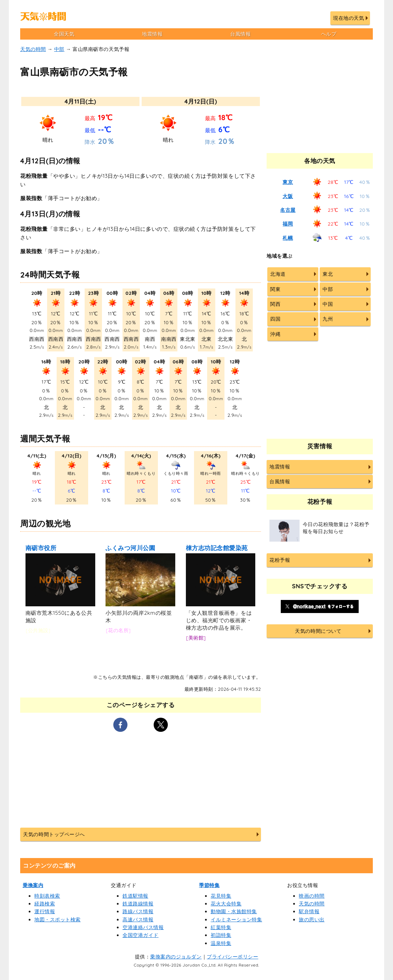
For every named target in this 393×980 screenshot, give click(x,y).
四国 (275, 319)
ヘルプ (329, 34)
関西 (275, 304)
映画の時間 (312, 896)
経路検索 (45, 904)
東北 (328, 274)
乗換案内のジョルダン (176, 957)
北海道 (278, 274)
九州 (328, 319)
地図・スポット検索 (58, 920)
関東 (275, 289)
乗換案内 (33, 885)
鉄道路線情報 (138, 904)
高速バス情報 (138, 920)
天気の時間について (318, 631)
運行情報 (45, 911)
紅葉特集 (221, 927)
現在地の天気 (349, 18)
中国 (328, 304)
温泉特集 (221, 943)
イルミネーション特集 (236, 920)
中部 (59, 49)
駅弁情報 (309, 911)
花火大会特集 (226, 904)
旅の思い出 (312, 920)
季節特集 (209, 885)
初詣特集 (221, 935)
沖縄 (275, 334)
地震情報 (152, 34)
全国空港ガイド (141, 935)
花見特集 (221, 896)
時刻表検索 (47, 896)
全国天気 (64, 34)
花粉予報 (280, 560)
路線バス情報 (138, 911)
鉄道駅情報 (135, 896)
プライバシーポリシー (232, 957)
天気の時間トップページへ (54, 834)
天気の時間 (33, 49)
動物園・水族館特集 (234, 911)
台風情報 (240, 34)
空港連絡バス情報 (143, 927)
